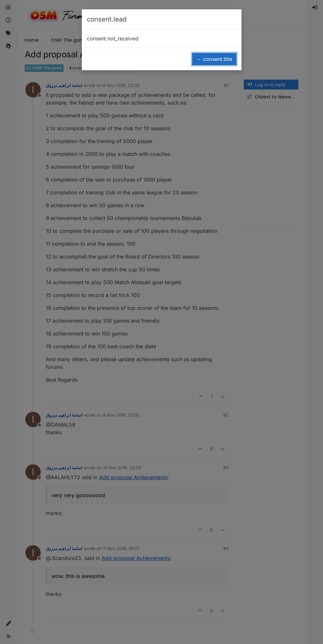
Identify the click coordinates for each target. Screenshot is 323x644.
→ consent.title (214, 59)
